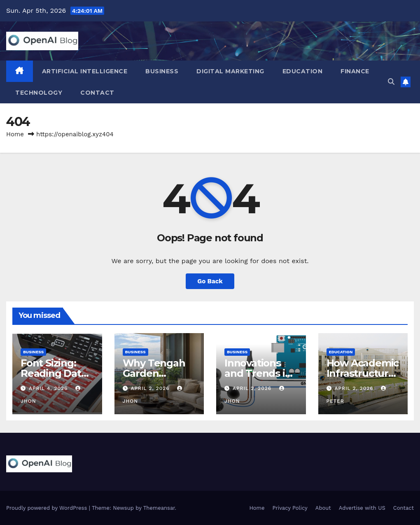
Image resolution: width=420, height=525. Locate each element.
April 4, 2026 (49, 388)
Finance (355, 71)
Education (303, 71)
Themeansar (159, 508)
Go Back (210, 281)
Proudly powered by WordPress (48, 508)
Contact (97, 93)
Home (15, 134)
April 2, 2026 (151, 388)
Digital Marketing (230, 71)
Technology (39, 93)
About (323, 508)
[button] (391, 82)
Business (162, 71)
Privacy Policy (290, 508)
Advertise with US (362, 508)
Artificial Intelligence (85, 71)
